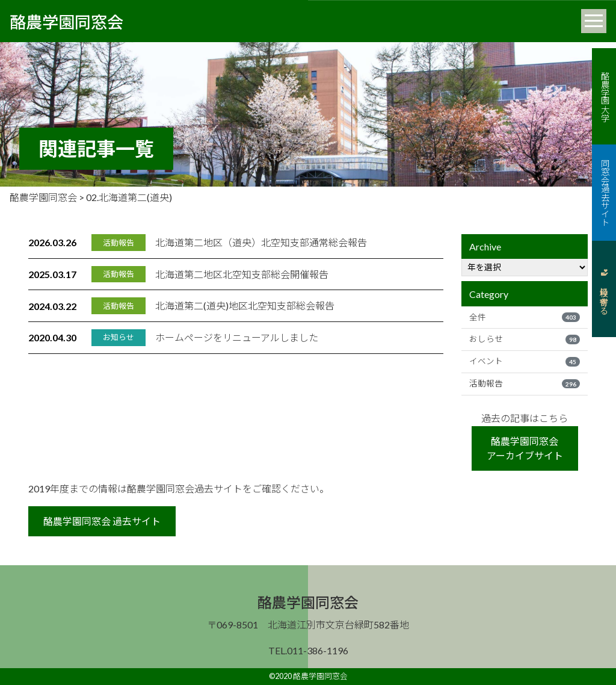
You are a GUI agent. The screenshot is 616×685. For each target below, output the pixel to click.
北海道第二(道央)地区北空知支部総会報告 (245, 305)
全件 (525, 317)
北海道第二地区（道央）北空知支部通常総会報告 (261, 242)
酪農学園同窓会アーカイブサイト (525, 448)
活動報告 (525, 383)
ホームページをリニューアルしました (237, 337)
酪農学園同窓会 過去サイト (102, 521)
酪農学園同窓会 (66, 21)
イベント (525, 361)
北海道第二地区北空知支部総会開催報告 (242, 274)
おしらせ (525, 339)
